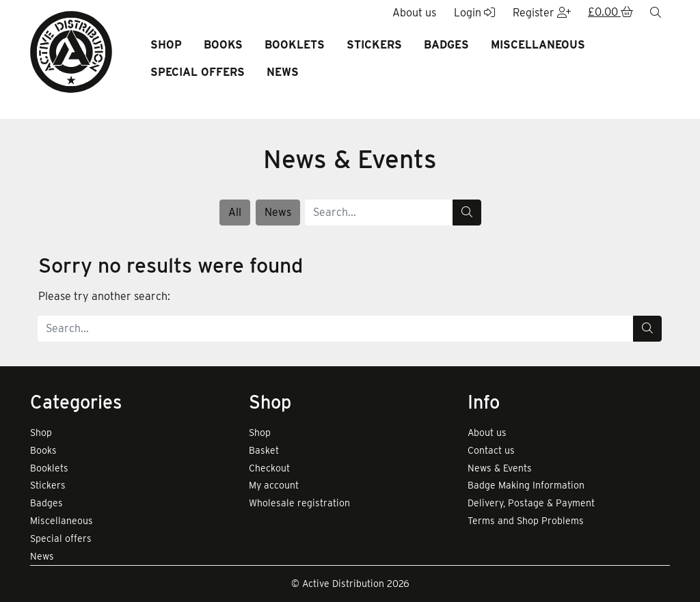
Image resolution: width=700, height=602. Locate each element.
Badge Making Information (526, 485)
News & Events (500, 468)
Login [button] (474, 13)
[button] (610, 13)
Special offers (198, 72)
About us (487, 433)
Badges (446, 45)
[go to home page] (71, 51)
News (283, 72)
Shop (166, 45)
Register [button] (542, 13)
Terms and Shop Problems (526, 521)
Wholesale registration (299, 503)
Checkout (269, 468)
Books (223, 45)
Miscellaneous (538, 45)
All (235, 212)
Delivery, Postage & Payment (531, 503)
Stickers (374, 45)
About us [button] (414, 13)
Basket (264, 450)
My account (274, 485)
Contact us (491, 450)
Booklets (295, 45)
